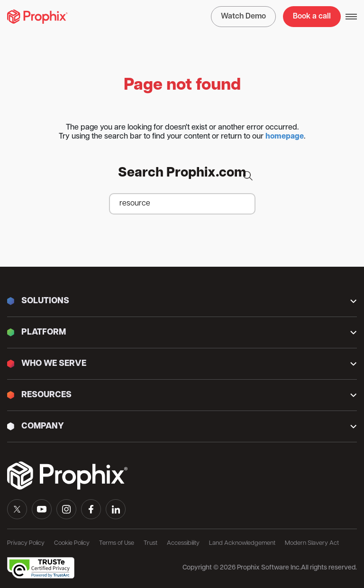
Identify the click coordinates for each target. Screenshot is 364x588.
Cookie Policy (72, 543)
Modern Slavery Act (312, 543)
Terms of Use (117, 543)
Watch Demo (243, 17)
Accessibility (183, 543)
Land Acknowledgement (242, 543)
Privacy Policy (26, 543)
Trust (150, 543)
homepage (285, 137)
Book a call (312, 17)
